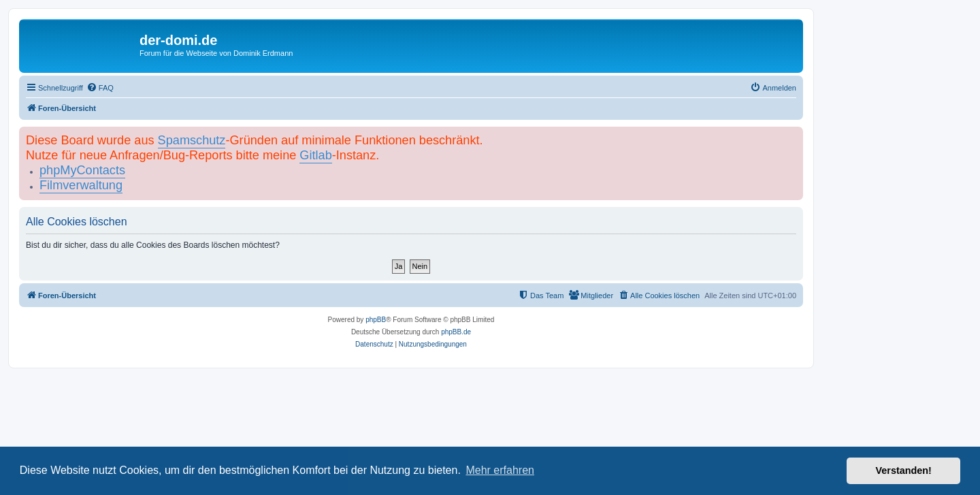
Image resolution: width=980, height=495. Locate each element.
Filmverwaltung (81, 185)
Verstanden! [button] (904, 470)
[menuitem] (100, 88)
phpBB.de (456, 332)
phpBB (376, 320)
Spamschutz (192, 140)
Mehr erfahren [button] (500, 470)
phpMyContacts (82, 170)
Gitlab (315, 155)
